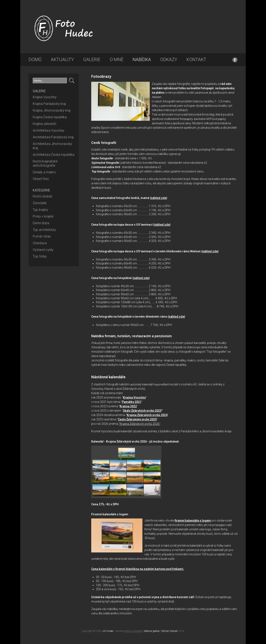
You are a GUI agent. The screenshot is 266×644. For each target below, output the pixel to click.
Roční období (42, 196)
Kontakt (196, 60)
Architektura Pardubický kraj (53, 137)
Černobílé (40, 203)
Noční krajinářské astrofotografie (45, 163)
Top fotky (40, 256)
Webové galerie (152, 631)
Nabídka (142, 60)
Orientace (40, 243)
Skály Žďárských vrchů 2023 (142, 411)
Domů (35, 60)
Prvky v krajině (43, 216)
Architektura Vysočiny (49, 130)
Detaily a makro (44, 172)
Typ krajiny (40, 210)
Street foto (41, 179)
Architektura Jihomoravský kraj (52, 146)
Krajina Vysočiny (45, 97)
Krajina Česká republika (50, 117)
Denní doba (41, 223)
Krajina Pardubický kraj (49, 104)
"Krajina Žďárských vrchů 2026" (140, 424)
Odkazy (169, 60)
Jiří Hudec (108, 631)
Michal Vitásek (169, 631)
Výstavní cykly (43, 250)
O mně (117, 60)
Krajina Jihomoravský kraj (52, 110)
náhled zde (159, 198)
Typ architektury (44, 230)
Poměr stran (42, 236)
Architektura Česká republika (54, 155)
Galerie (92, 60)
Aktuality (62, 60)
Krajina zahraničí (44, 124)
